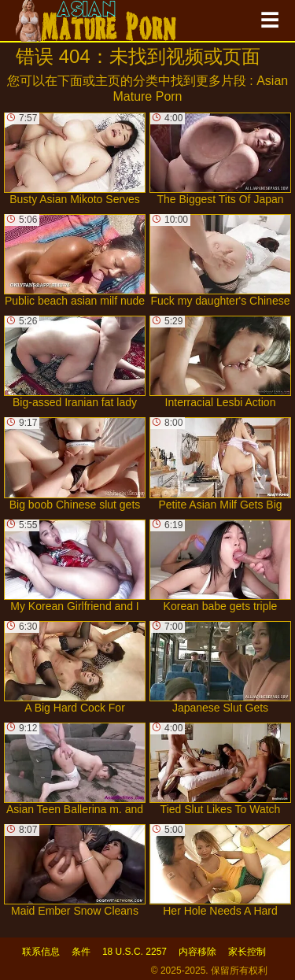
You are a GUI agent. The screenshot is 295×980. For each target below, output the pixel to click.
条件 (81, 952)
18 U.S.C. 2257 (135, 952)
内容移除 (197, 952)
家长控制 (247, 952)
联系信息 (41, 952)
